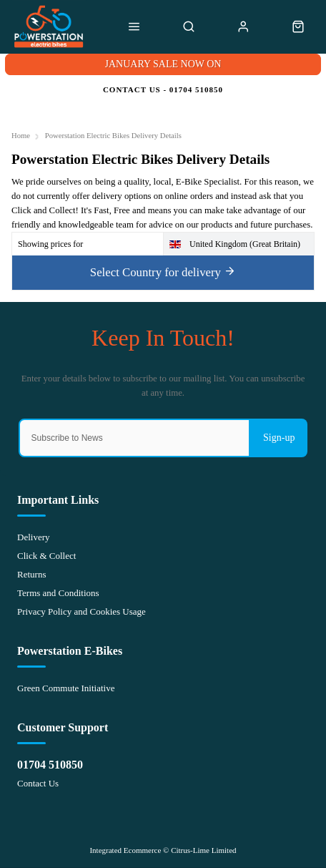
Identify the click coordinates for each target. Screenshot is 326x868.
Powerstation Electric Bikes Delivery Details (113, 136)
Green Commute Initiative (66, 688)
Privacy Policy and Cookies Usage (81, 611)
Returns (31, 574)
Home (21, 136)
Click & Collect (46, 556)
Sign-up (279, 438)
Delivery (33, 537)
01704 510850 (50, 765)
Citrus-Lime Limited (203, 850)
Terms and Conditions (58, 593)
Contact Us (38, 783)
